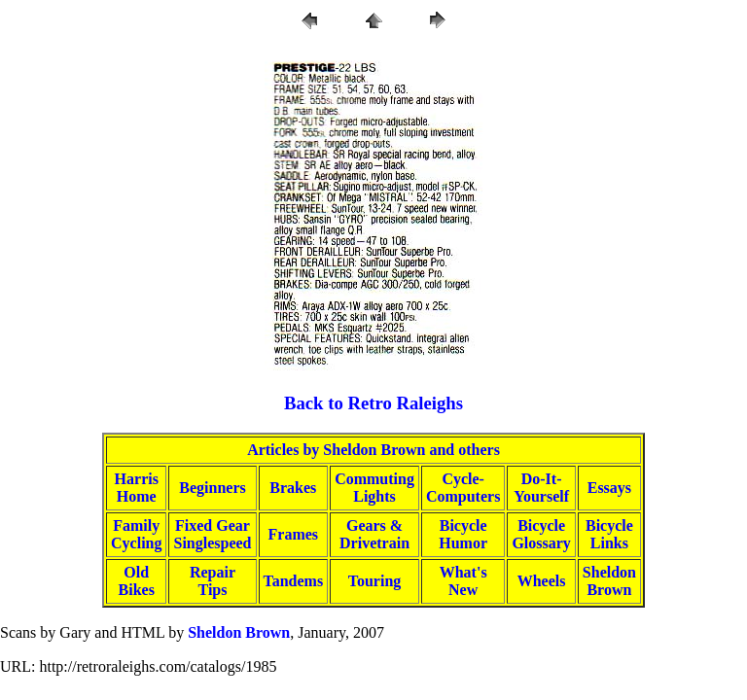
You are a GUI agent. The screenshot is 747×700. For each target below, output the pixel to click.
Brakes (293, 488)
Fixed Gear (213, 525)
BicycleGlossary (541, 534)
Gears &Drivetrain (374, 534)
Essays (609, 488)
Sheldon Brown (239, 632)
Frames (294, 534)
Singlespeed (212, 543)
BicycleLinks (609, 534)
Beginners (212, 488)
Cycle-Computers (463, 488)
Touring (375, 581)
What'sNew (463, 581)
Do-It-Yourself (541, 488)
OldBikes (137, 581)
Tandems (294, 581)
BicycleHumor (463, 534)
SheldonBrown (609, 581)
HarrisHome (137, 488)
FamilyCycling (136, 534)
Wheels (542, 581)
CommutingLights (374, 488)
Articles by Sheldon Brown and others (373, 450)
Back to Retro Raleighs (373, 403)
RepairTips (213, 581)
